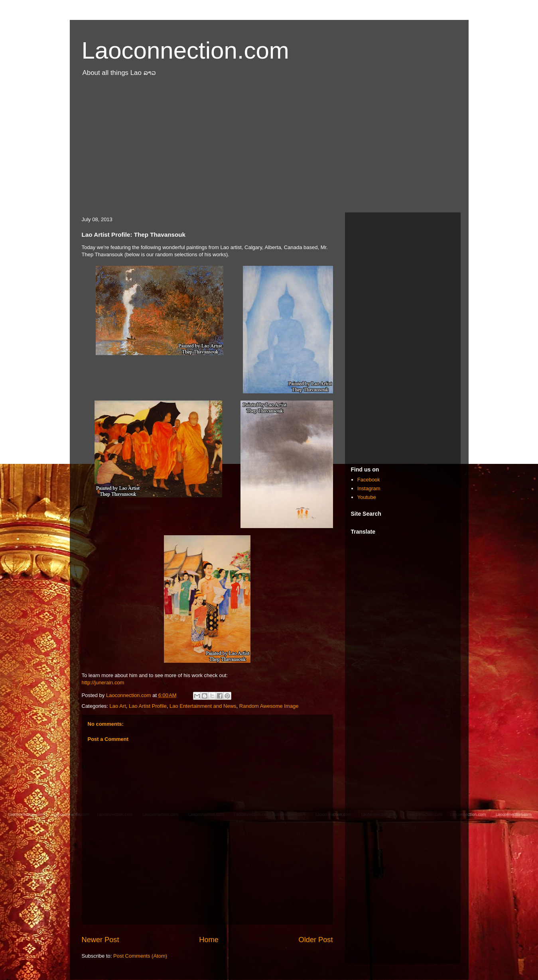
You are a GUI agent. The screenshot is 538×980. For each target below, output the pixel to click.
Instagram (369, 488)
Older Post (316, 940)
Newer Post (101, 940)
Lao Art (118, 706)
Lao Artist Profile (148, 706)
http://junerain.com (103, 682)
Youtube (367, 497)
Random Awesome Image (269, 706)
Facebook (369, 480)
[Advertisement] (269, 149)
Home (209, 940)
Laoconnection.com (185, 50)
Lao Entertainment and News (203, 706)
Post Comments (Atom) (140, 956)
